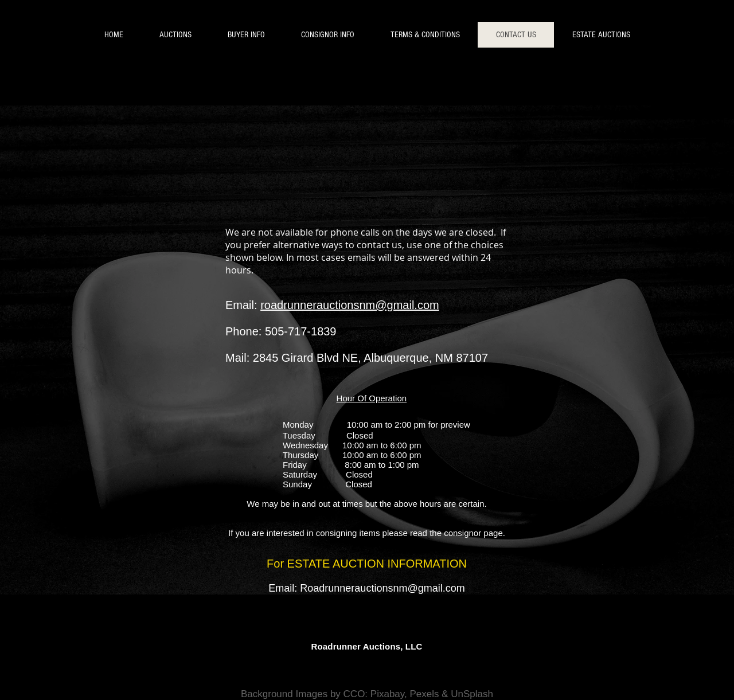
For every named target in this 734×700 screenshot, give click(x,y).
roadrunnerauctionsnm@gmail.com (350, 305)
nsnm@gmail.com (423, 588)
